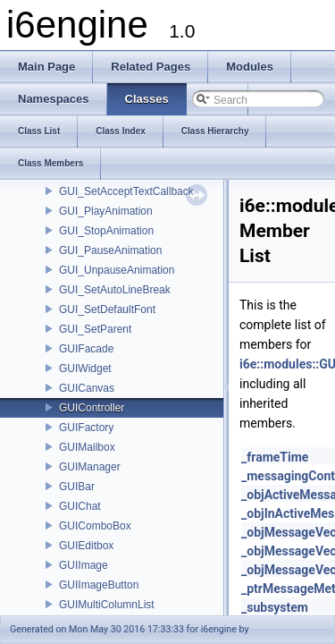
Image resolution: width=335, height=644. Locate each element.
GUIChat (80, 506)
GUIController (92, 408)
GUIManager (90, 467)
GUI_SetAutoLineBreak (115, 290)
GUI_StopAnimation (106, 231)
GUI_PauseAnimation (110, 250)
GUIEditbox (86, 546)
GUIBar (77, 487)
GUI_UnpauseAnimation (117, 270)
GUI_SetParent (95, 329)
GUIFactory (86, 428)
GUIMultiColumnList (107, 605)
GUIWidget (85, 369)
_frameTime (275, 457)
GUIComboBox (95, 526)
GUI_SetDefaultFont (107, 309)
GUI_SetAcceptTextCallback (126, 191)
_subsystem (275, 607)
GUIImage (84, 565)
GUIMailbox (87, 447)
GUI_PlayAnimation (106, 211)
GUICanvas (87, 388)
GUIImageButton (99, 585)
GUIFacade (86, 349)
